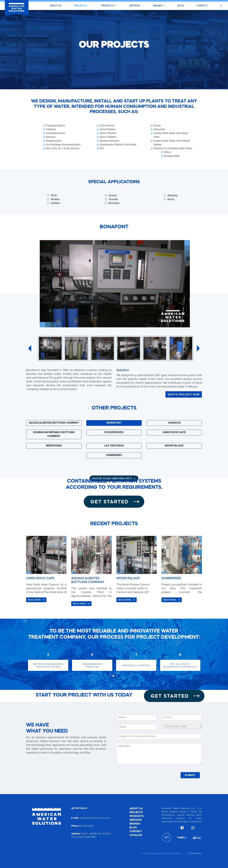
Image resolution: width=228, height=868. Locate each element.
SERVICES (135, 6)
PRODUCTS (108, 6)
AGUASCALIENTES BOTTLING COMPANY (54, 423)
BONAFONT (114, 423)
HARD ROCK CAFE (174, 432)
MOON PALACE (174, 446)
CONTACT (202, 6)
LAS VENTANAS (114, 446)
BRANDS (158, 6)
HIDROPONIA (54, 446)
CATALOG (136, 835)
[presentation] (155, 775)
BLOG (181, 6)
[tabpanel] (48, 660)
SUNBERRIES (114, 455)
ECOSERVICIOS (114, 432)
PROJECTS (81, 6)
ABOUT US (56, 6)
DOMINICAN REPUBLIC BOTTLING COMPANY (54, 434)
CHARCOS (174, 423)
